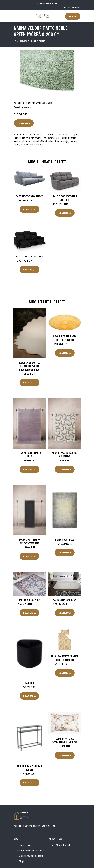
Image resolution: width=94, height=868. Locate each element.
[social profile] (56, 4)
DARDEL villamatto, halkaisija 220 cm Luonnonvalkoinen (29, 366)
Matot (42, 41)
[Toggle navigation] (17, 16)
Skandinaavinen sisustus (31, 856)
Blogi (21, 861)
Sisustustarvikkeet (26, 41)
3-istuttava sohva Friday (29, 196)
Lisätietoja (24, 123)
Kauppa (73, 16)
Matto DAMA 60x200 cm (65, 600)
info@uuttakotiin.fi (72, 7)
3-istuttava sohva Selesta (29, 256)
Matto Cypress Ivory (29, 600)
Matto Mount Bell (65, 539)
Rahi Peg (29, 683)
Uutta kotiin (25, 845)
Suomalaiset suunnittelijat (32, 850)
